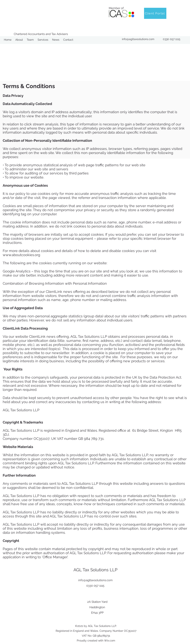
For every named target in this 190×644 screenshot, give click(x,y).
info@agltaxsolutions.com (138, 39)
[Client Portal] (155, 13)
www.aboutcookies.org (21, 255)
